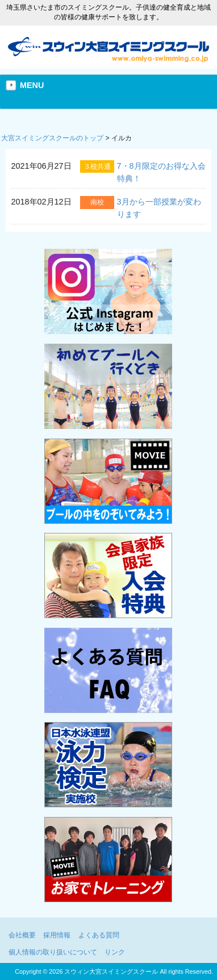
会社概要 (22, 935)
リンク (115, 952)
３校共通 (97, 166)
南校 (97, 202)
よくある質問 (99, 935)
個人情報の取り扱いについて (53, 952)
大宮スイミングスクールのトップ (52, 138)
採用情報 (57, 935)
